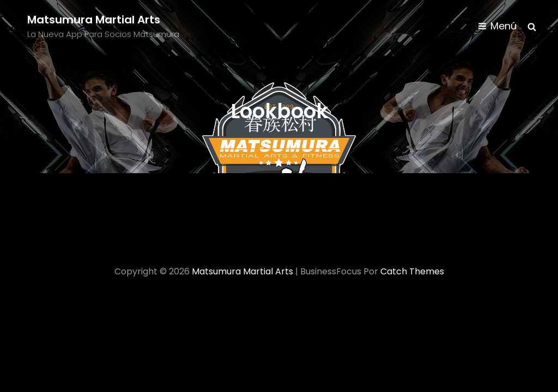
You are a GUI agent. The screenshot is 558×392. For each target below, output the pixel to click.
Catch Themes (412, 271)
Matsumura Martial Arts (94, 20)
